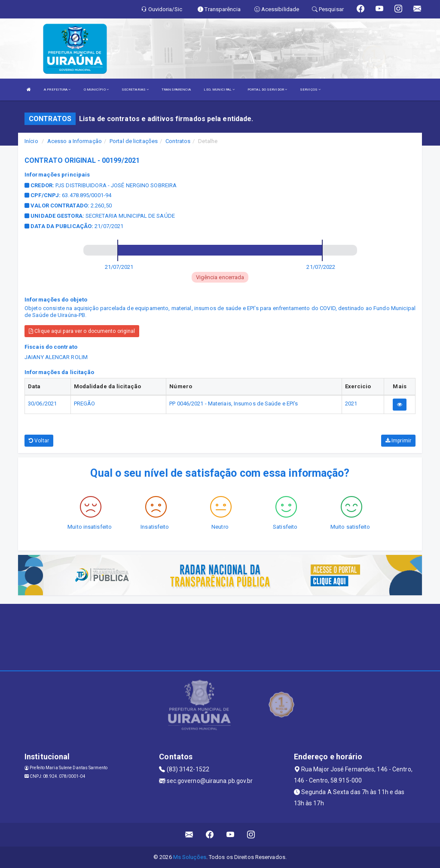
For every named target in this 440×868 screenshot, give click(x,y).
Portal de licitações (134, 141)
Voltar (39, 441)
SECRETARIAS (135, 90)
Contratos (178, 141)
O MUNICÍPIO (96, 90)
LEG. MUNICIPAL (219, 90)
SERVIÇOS (310, 90)
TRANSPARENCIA (176, 90)
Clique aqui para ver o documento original (82, 331)
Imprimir (398, 441)
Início (31, 141)
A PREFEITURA (57, 90)
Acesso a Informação (75, 141)
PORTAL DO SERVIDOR (267, 90)
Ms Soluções (190, 857)
